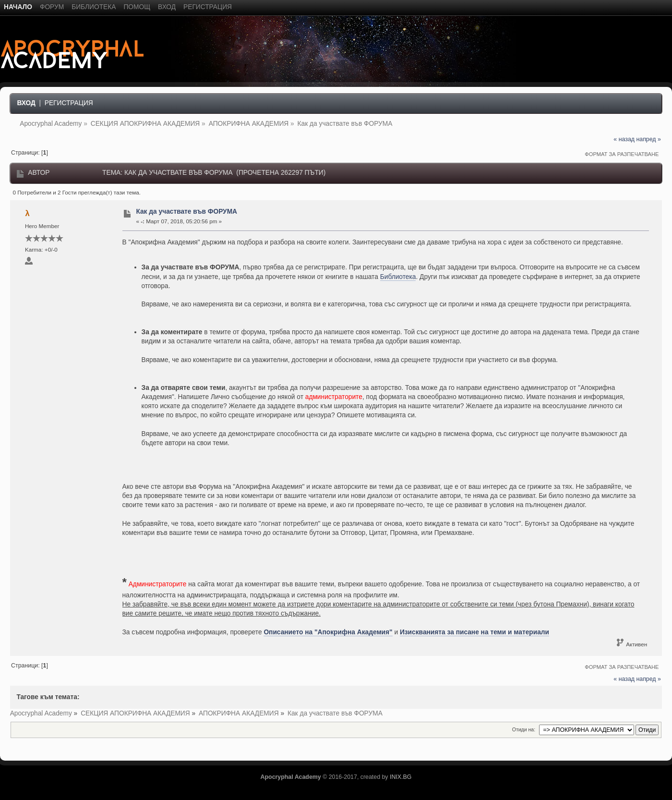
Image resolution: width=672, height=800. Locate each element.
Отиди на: (524, 729)
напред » (648, 139)
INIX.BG (401, 777)
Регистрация (69, 103)
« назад (624, 139)
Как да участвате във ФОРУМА (186, 212)
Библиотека (398, 277)
